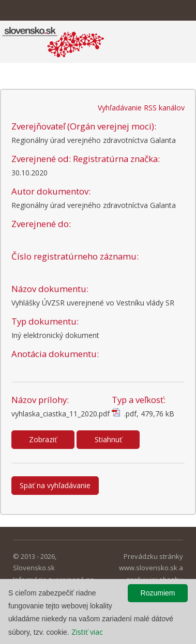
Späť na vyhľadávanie (55, 485)
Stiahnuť (108, 439)
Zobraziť (43, 439)
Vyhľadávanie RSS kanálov (141, 108)
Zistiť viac (87, 632)
